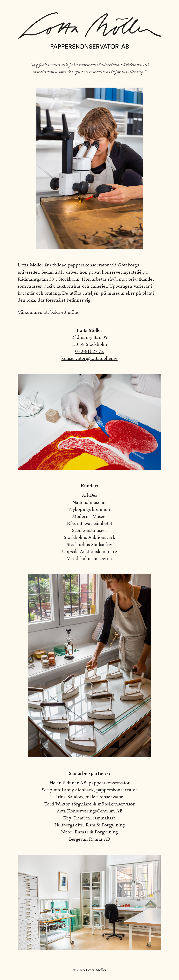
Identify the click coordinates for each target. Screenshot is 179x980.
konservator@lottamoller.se (89, 358)
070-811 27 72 (89, 351)
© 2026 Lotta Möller (90, 970)
